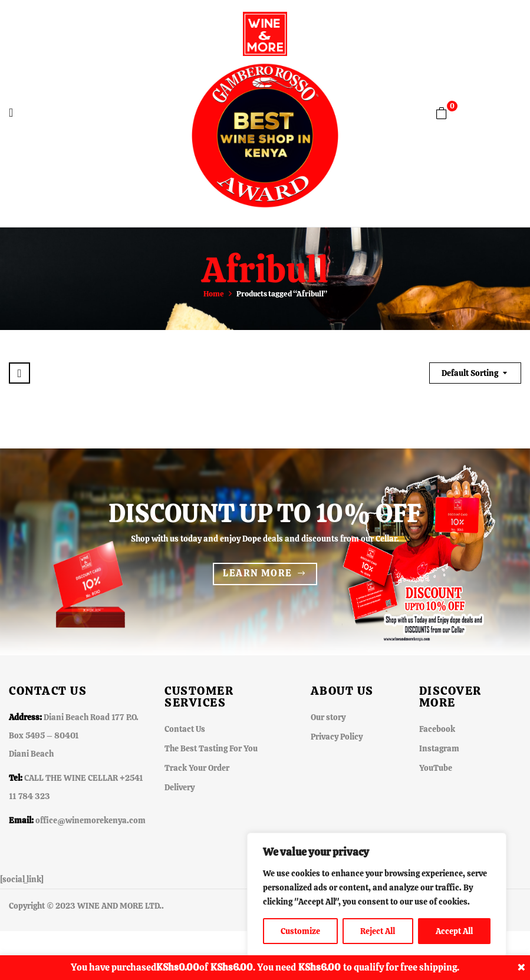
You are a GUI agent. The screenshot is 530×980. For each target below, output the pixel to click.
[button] (442, 113)
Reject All (378, 931)
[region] (377, 895)
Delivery (180, 787)
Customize (300, 931)
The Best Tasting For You (211, 748)
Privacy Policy (337, 737)
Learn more (257, 573)
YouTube (436, 768)
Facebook (437, 729)
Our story (328, 717)
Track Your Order (197, 768)
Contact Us (185, 729)
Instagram (439, 748)
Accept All (454, 931)
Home (214, 294)
